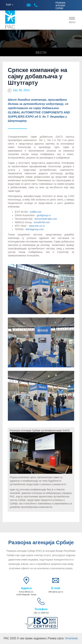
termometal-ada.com (46, 219)
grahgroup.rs (44, 215)
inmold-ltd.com (42, 222)
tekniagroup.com (35, 229)
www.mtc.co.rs (37, 226)
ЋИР (8, 5)
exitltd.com (36, 212)
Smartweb (71, 638)
